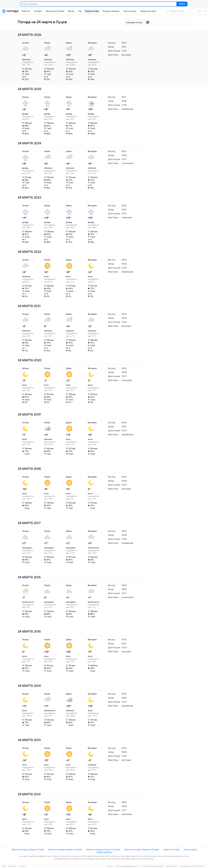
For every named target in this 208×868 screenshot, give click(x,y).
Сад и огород (190, 849)
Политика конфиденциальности (127, 866)
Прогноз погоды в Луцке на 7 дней (103, 849)
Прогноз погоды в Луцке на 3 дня (27, 849)
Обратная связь (172, 866)
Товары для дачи (104, 852)
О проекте (110, 866)
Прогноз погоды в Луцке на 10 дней (142, 849)
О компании (12, 866)
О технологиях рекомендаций (152, 866)
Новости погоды (171, 849)
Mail (4, 866)
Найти (182, 4)
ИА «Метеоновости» (198, 866)
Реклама (22, 866)
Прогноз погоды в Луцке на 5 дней (65, 849)
